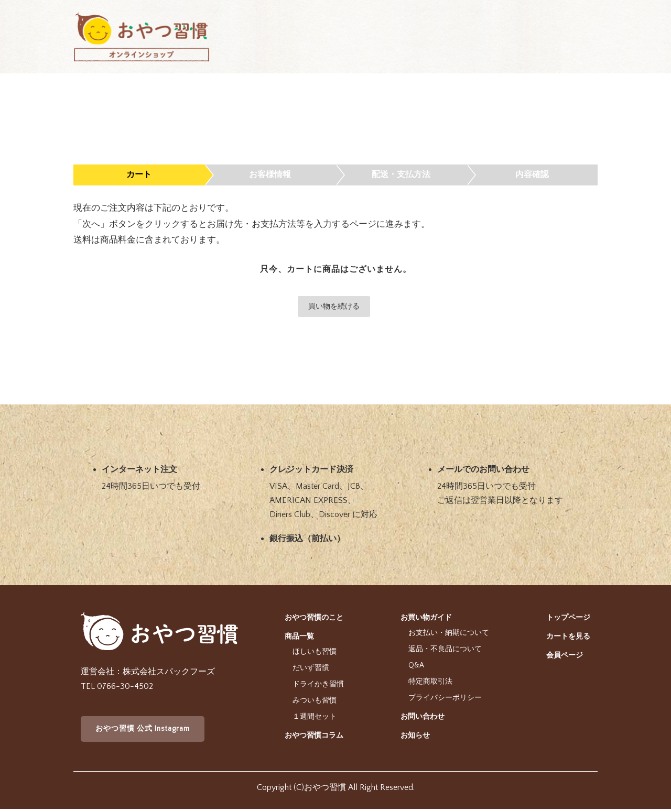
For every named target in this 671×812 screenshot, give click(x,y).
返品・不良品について (445, 649)
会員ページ (565, 655)
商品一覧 (299, 637)
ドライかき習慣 (318, 684)
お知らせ (415, 736)
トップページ (568, 618)
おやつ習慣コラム (314, 736)
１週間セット (315, 717)
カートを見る (568, 637)
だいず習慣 (311, 668)
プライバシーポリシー (445, 698)
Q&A (416, 665)
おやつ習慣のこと (314, 618)
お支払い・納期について (449, 633)
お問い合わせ (423, 717)
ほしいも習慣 (315, 652)
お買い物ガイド (426, 618)
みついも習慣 (315, 700)
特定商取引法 (430, 682)
